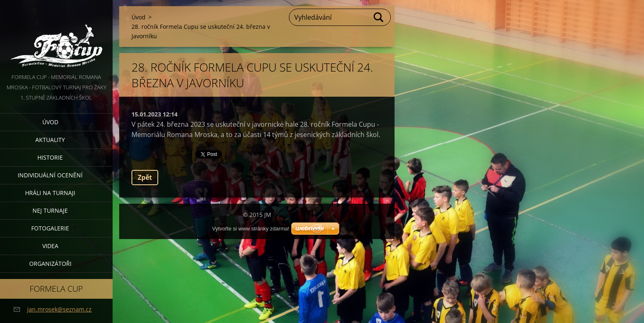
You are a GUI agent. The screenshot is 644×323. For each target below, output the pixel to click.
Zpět (145, 177)
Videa (50, 246)
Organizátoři (50, 264)
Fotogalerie (50, 228)
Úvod (50, 122)
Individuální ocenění (50, 175)
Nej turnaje (50, 210)
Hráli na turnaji (50, 193)
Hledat (379, 17)
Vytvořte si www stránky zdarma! (251, 229)
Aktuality (50, 140)
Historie (50, 157)
